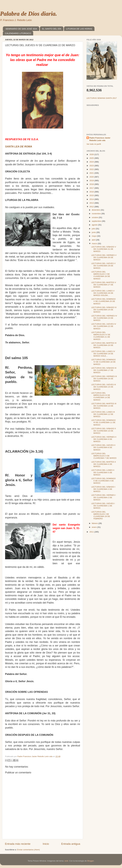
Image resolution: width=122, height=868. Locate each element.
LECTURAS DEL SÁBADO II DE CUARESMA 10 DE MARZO (104, 431)
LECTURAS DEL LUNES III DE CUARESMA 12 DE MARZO (103, 414)
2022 (92, 169)
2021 (92, 173)
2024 (92, 162)
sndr (66, 861)
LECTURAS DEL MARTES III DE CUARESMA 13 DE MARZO (104, 406)
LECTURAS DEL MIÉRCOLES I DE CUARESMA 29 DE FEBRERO (101, 515)
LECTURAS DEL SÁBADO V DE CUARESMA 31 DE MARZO (104, 249)
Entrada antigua (71, 844)
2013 (92, 203)
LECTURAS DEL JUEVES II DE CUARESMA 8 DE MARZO (103, 447)
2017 (92, 188)
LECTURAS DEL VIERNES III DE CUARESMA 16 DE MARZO (104, 379)
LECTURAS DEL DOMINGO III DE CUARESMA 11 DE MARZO (103, 422)
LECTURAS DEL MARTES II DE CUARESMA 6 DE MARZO (104, 464)
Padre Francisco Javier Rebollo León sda (100, 139)
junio (94, 232)
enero (94, 527)
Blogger (91, 861)
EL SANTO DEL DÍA (52, 29)
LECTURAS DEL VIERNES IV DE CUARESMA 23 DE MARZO (104, 318)
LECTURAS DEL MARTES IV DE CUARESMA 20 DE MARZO (104, 345)
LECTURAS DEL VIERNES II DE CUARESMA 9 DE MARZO (104, 439)
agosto (95, 225)
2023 (92, 166)
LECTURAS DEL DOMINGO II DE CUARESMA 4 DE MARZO (103, 481)
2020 (92, 177)
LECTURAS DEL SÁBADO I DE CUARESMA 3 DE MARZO (103, 489)
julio (94, 229)
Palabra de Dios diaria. (28, 14)
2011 (92, 532)
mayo (94, 236)
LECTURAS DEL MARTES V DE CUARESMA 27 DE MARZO (104, 285)
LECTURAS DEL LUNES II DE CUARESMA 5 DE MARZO (103, 472)
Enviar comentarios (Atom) (29, 850)
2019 (92, 181)
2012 (92, 207)
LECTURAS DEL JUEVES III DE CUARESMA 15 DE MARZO (104, 387)
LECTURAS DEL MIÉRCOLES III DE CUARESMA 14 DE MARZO (101, 396)
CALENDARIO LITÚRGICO (18, 33)
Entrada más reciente (18, 844)
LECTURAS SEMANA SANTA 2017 (102, 98)
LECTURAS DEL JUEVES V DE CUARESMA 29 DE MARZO (103, 266)
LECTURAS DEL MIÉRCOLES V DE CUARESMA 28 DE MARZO (101, 275)
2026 (92, 154)
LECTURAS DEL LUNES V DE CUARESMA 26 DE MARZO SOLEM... (103, 293)
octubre (95, 217)
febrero (95, 523)
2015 (92, 195)
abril (94, 240)
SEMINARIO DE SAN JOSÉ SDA (21, 29)
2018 (92, 184)
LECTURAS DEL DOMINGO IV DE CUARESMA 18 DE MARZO (103, 362)
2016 (92, 192)
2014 (92, 199)
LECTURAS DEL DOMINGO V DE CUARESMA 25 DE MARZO (103, 301)
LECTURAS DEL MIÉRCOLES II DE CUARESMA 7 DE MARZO (104, 456)
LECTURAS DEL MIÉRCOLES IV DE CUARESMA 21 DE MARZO (101, 336)
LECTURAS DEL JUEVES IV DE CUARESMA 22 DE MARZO (104, 326)
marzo (95, 244)
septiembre (97, 221)
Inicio (46, 844)
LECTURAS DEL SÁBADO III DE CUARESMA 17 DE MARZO (104, 370)
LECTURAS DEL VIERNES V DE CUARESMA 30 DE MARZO (104, 257)
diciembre (96, 210)
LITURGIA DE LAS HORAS (79, 29)
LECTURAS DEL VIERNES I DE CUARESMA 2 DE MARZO (104, 497)
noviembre (97, 214)
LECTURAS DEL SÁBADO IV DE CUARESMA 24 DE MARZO (104, 310)
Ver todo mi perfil (94, 144)
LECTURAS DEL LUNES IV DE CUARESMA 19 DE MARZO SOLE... (103, 354)
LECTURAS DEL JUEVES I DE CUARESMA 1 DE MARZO (103, 506)
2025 (92, 158)
